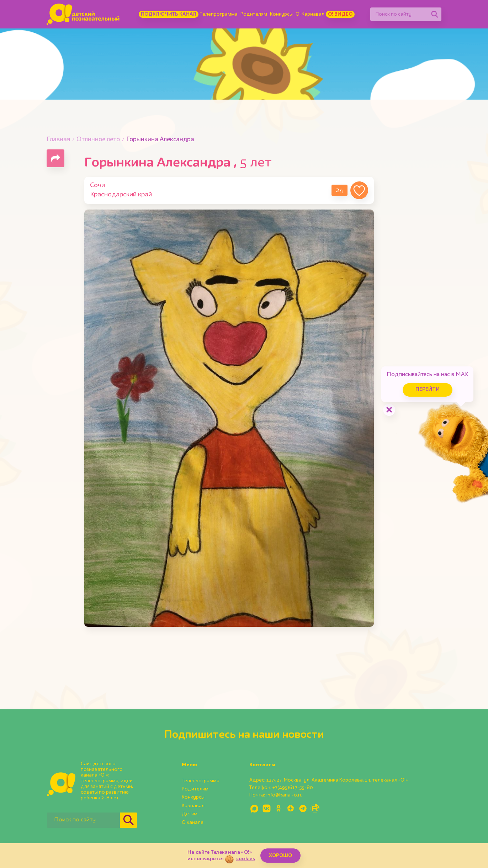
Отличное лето (98, 140)
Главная (58, 140)
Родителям (254, 14)
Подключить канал (169, 14)
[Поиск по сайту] (399, 14)
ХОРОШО (280, 856)
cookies (246, 859)
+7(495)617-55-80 (293, 788)
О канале (193, 822)
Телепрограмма (219, 14)
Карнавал (193, 806)
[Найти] (435, 14)
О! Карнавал (310, 14)
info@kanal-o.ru (284, 795)
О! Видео (340, 14)
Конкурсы (281, 14)
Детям (190, 814)
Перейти (428, 390)
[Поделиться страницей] (55, 158)
